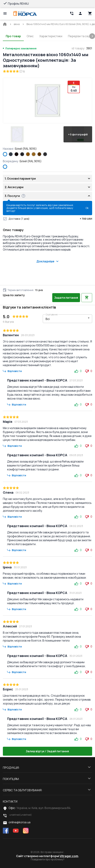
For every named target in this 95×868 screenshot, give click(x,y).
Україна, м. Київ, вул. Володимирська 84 (43, 808)
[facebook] (6, 831)
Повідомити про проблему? (48, 859)
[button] (17, 134)
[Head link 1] (25, 13)
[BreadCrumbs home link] (5, 24)
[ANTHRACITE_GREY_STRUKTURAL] (11, 154)
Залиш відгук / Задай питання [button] (48, 751)
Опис (30, 36)
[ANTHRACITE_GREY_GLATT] (45, 154)
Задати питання (66, 298)
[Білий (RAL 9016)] (5, 154)
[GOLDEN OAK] (28, 154)
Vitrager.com (69, 856)
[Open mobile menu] (5, 13)
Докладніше (48, 261)
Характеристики (51, 36)
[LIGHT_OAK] (34, 154)
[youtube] (16, 831)
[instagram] (26, 831)
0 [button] (78, 371)
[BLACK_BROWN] (16, 154)
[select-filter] (65, 319)
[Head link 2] (72, 13)
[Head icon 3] (90, 13)
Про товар (13, 36)
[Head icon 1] (80, 13)
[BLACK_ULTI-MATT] (22, 154)
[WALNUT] (39, 154)
